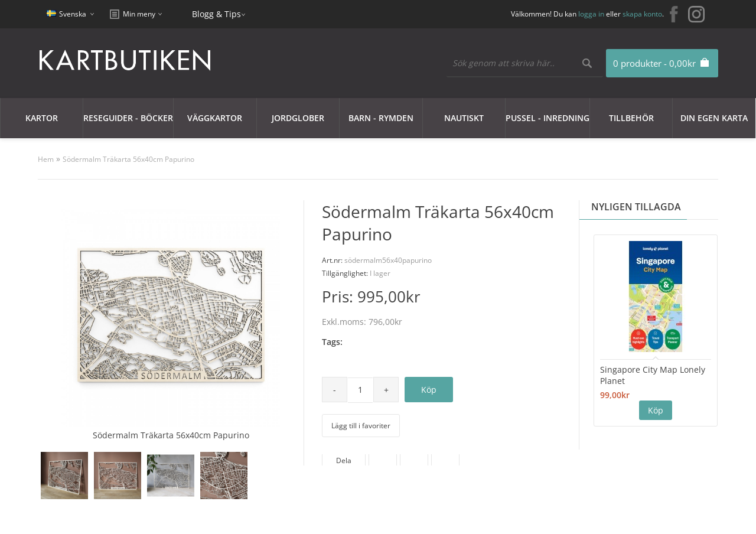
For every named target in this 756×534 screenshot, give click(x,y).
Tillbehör (631, 118)
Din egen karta (714, 118)
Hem (46, 159)
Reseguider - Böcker (128, 118)
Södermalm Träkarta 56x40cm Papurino (128, 159)
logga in (591, 14)
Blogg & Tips (216, 14)
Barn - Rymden (381, 118)
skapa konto (642, 14)
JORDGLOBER (298, 118)
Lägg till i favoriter (361, 426)
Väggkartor (215, 118)
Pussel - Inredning (548, 118)
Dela (344, 460)
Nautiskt (464, 118)
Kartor (42, 118)
